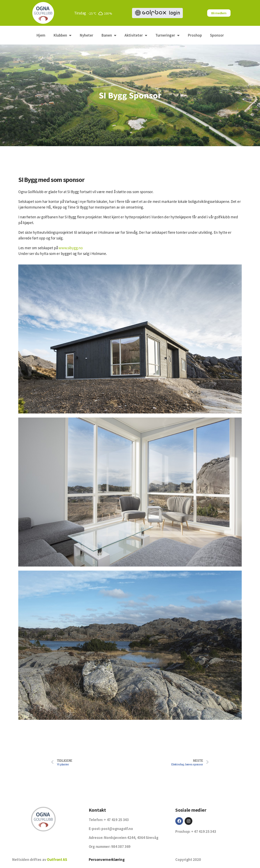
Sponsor (217, 35)
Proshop (195, 35)
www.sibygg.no (70, 248)
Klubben (62, 35)
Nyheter (86, 35)
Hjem (41, 35)
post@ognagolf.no (117, 829)
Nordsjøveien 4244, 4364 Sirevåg (131, 838)
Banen (109, 35)
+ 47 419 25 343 (116, 820)
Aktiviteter (136, 35)
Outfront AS (57, 859)
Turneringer (167, 35)
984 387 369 (121, 846)
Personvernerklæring (107, 859)
